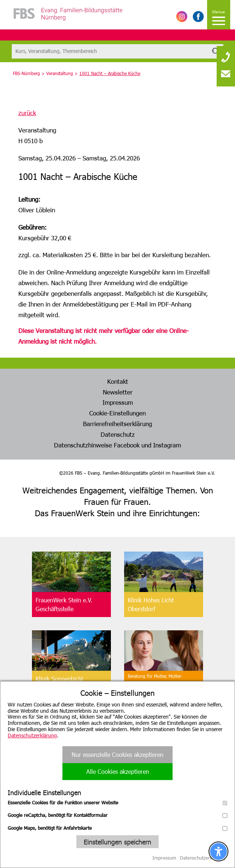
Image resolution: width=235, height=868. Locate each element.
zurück (27, 113)
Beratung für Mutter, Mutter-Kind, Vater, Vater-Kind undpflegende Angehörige (155, 683)
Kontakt (118, 381)
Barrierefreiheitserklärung (117, 424)
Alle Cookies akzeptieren (118, 771)
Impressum (118, 402)
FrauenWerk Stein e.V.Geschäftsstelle (64, 604)
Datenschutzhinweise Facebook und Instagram (117, 445)
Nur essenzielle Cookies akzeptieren (117, 754)
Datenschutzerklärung (32, 735)
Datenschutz (118, 434)
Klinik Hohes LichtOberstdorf (151, 604)
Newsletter (118, 392)
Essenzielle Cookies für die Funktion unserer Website (117, 803)
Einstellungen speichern (117, 842)
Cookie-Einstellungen (117, 413)
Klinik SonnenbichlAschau (59, 683)
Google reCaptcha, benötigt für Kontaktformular (117, 815)
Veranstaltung (60, 73)
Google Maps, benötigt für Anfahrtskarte (117, 828)
